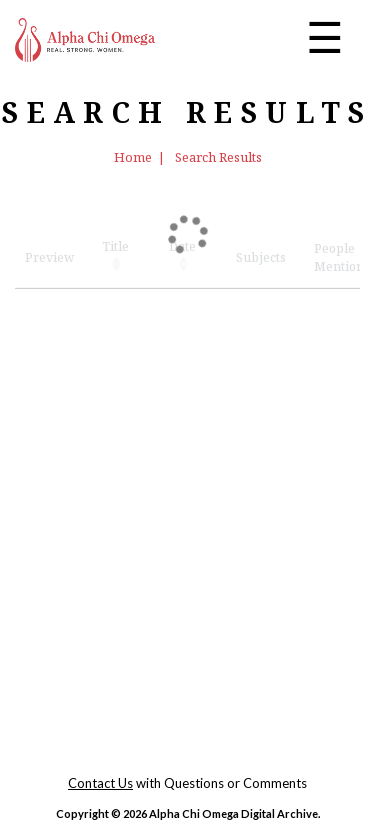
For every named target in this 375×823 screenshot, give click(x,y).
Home (133, 157)
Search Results (218, 157)
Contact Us (100, 783)
